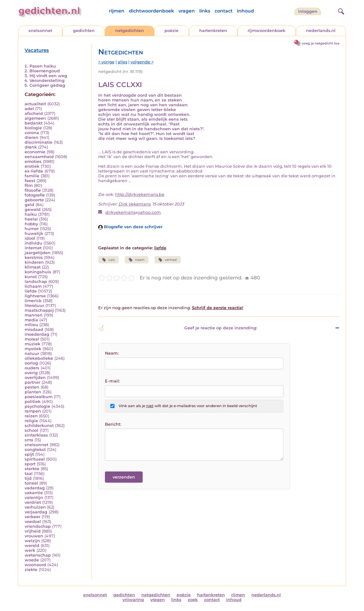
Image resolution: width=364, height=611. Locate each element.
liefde (31, 291)
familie (32, 176)
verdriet (33, 502)
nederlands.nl (321, 31)
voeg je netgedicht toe (320, 43)
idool (30, 238)
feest (30, 181)
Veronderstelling (47, 80)
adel (29, 109)
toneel (31, 483)
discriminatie (39, 142)
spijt (29, 454)
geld (29, 205)
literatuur (34, 305)
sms (29, 440)
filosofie (33, 190)
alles (123, 62)
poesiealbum (39, 397)
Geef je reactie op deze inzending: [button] (178, 328)
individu (33, 243)
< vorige (106, 62)
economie (35, 152)
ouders (32, 368)
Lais (108, 260)
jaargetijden (38, 253)
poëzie (171, 31)
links (205, 11)
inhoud (245, 11)
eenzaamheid (39, 157)
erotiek (32, 166)
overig (31, 373)
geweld (33, 209)
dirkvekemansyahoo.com (133, 212)
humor (32, 229)
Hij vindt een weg (48, 76)
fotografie (35, 195)
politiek (33, 402)
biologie (33, 128)
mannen (34, 315)
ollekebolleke (39, 358)
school (32, 430)
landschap (36, 281)
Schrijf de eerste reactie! (218, 308)
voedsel (33, 522)
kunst (31, 277)
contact (224, 11)
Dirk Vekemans (134, 204)
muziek (32, 344)
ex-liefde (34, 171)
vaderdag (35, 488)
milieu (31, 325)
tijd (28, 478)
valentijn (34, 498)
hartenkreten (213, 31)
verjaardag (36, 512)
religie (31, 421)
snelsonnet (40, 31)
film (29, 185)
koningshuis (38, 272)
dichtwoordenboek (151, 11)
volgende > (142, 62)
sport (30, 464)
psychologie (37, 406)
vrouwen (34, 536)
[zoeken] (340, 11)
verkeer (32, 517)
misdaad (34, 330)
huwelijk (34, 233)
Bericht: (113, 424)
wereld (32, 546)
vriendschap (38, 526)
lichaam (33, 286)
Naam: (112, 353)
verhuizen (35, 507)
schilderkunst (39, 426)
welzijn (32, 541)
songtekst (35, 450)
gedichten (84, 31)
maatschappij (39, 310)
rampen (33, 411)
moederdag (37, 334)
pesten (32, 387)
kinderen (34, 262)
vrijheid (33, 531)
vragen (187, 11)
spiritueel (35, 459)
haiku (31, 214)
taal (29, 474)
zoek (193, 600)
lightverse (35, 296)
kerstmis (34, 257)
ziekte (31, 570)
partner (32, 382)
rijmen (117, 11)
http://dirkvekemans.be (140, 194)
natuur (32, 354)
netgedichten (130, 31)
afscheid (34, 113)
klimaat (33, 267)
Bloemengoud (45, 71)
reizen (31, 416)
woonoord (35, 565)
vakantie (34, 493)
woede (32, 560)
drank (31, 147)
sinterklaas (36, 435)
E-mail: (112, 381)
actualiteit (35, 104)
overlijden (35, 378)
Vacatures (37, 50)
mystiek (33, 349)
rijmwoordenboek (266, 31)
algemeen (35, 118)
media (31, 320)
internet (33, 248)
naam (137, 260)
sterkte (32, 469)
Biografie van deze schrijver (130, 227)
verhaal (168, 260)
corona (32, 133)
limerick (33, 301)
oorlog (31, 363)
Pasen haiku (43, 66)
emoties (33, 161)
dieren (32, 137)
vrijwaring (133, 600)
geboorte (34, 200)
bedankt (34, 123)
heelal (31, 219)
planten (33, 392)
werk (30, 550)
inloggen (308, 11)
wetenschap (38, 555)
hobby (31, 224)
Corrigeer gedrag (47, 85)
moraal (32, 339)
